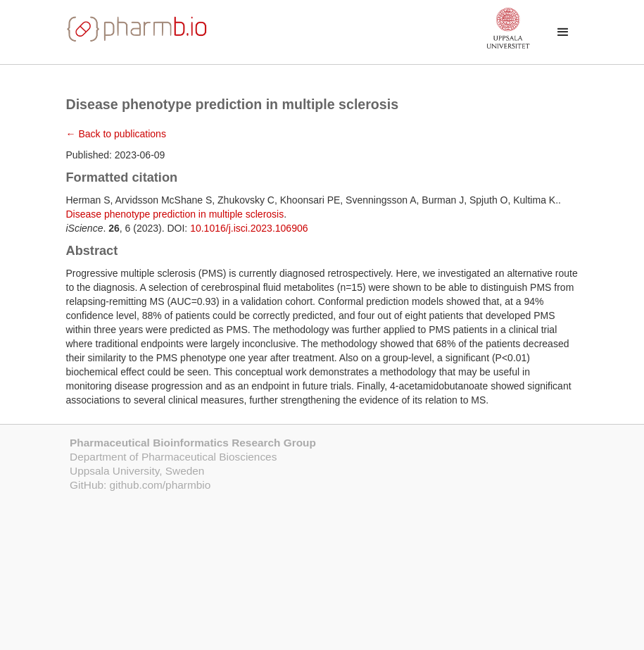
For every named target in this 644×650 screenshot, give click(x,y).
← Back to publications (116, 134)
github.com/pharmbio (160, 485)
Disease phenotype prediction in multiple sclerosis (175, 214)
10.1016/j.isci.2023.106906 (249, 228)
